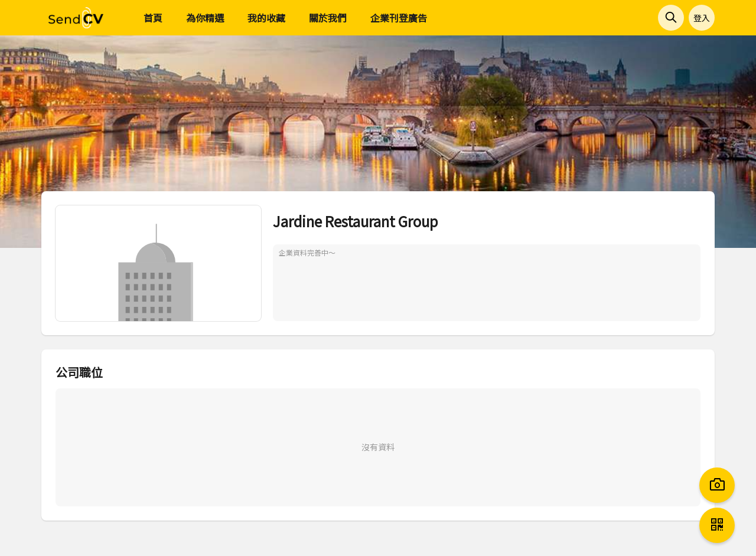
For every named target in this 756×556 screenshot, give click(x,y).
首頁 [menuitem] (153, 18)
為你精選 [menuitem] (205, 18)
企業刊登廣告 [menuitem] (399, 18)
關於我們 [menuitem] (328, 18)
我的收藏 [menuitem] (266, 18)
